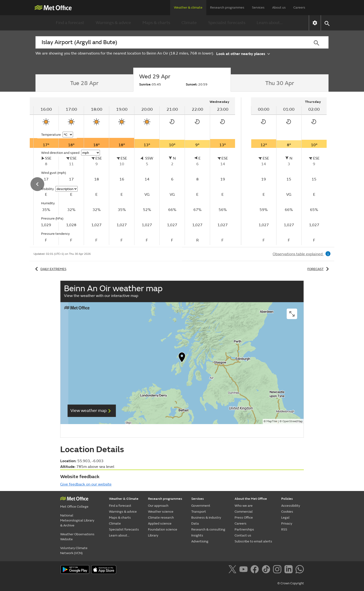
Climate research (161, 518)
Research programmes (227, 8)
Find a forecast (70, 23)
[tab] (84, 83)
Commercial (244, 512)
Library (153, 535)
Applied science (160, 523)
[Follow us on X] (233, 570)
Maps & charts (156, 23)
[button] (327, 23)
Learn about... (270, 23)
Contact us (243, 535)
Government (201, 506)
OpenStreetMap (293, 421)
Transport (199, 512)
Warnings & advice (113, 23)
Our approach (158, 506)
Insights (197, 535)
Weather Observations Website (77, 537)
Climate (189, 23)
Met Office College (74, 507)
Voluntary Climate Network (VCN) (74, 551)
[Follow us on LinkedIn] (289, 570)
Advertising (200, 541)
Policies (287, 499)
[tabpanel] (289, 171)
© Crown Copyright (291, 583)
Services (258, 8)
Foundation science (163, 529)
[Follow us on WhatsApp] (300, 570)
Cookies (287, 512)
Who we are (244, 506)
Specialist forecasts (227, 23)
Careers (299, 8)
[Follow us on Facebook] (256, 570)
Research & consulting (208, 529)
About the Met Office (251, 499)
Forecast (319, 269)
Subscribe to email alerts (253, 541)
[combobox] (170, 42)
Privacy (287, 523)
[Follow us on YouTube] (244, 570)
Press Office (244, 518)
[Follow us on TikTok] (267, 570)
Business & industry (206, 518)
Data (195, 523)
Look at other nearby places (243, 53)
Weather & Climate (124, 499)
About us (279, 8)
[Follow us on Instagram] (278, 570)
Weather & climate (188, 8)
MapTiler (272, 421)
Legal (285, 518)
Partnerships (244, 529)
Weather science (161, 512)
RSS (284, 529)
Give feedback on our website (86, 484)
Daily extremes (50, 269)
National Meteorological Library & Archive (77, 520)
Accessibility (291, 506)
